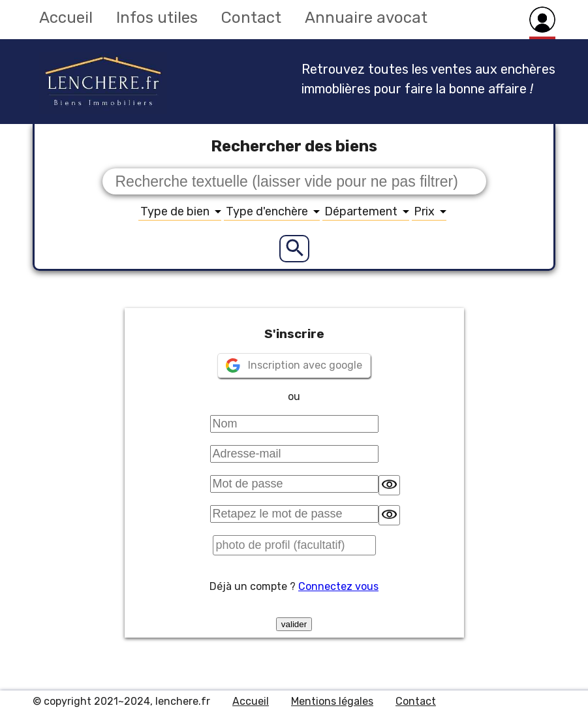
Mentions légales (332, 701)
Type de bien (181, 211)
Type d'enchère (273, 211)
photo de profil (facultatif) (281, 545)
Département (367, 211)
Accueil (66, 18)
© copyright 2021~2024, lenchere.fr (121, 701)
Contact (251, 18)
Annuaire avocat (366, 18)
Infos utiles (157, 18)
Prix (430, 211)
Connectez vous (338, 586)
